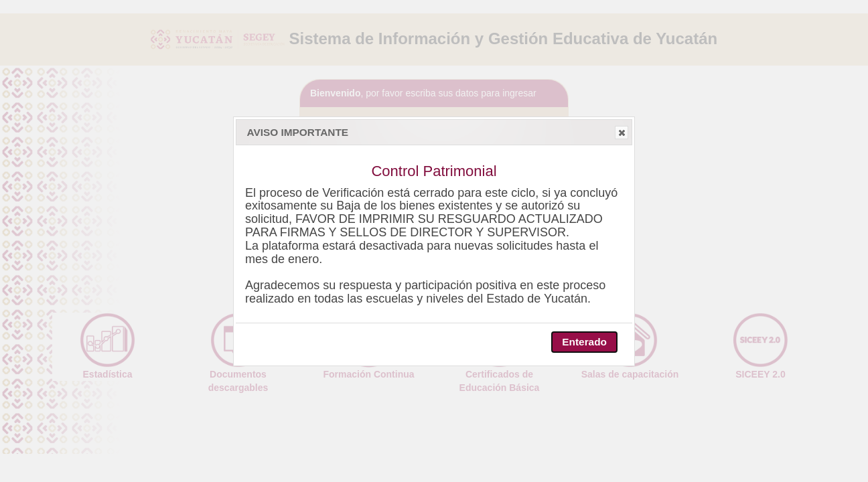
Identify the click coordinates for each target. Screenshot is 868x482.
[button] (622, 133)
